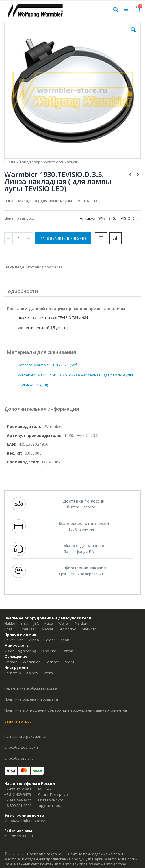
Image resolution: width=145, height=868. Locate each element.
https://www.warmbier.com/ (103, 864)
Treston (11, 662)
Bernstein (13, 673)
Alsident (82, 623)
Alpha (34, 640)
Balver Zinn (14, 640)
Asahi (65, 640)
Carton (67, 651)
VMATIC (71, 662)
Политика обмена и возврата (31, 699)
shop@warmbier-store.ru (26, 821)
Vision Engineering (20, 651)
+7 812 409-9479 (18, 794)
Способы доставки (21, 747)
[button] (133, 34)
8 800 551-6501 (19, 805)
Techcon (52, 662)
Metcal (47, 629)
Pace (49, 623)
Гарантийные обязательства (31, 688)
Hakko (10, 623)
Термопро (67, 629)
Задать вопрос (18, 721)
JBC (36, 623)
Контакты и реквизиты (25, 736)
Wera (48, 673)
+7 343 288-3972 (18, 800)
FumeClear (27, 629)
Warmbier (31, 662)
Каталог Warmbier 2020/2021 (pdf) (48, 365)
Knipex (32, 673)
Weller (64, 623)
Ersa (24, 623)
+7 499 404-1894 (18, 789)
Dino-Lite (49, 651)
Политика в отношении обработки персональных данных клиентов (66, 710)
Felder (50, 640)
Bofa (8, 629)
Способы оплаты (19, 758)
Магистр (89, 629)
